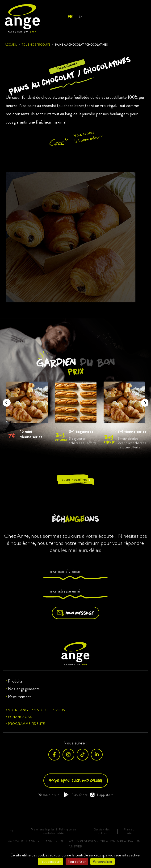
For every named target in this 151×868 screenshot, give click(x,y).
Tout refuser (77, 862)
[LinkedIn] (97, 755)
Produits (15, 681)
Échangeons (20, 717)
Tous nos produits (36, 45)
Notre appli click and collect (76, 780)
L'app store (102, 795)
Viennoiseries (67, 66)
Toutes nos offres (75, 480)
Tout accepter (51, 862)
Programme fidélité (27, 724)
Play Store (76, 795)
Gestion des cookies (102, 831)
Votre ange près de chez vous (37, 710)
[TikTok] (83, 755)
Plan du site (129, 831)
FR (70, 17)
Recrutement (20, 697)
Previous (5, 401)
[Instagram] (68, 755)
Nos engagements (24, 689)
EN (81, 17)
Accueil (11, 45)
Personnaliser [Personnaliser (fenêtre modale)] (103, 862)
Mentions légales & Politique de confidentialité (53, 831)
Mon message (76, 613)
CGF (13, 831)
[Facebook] (54, 755)
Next (143, 401)
